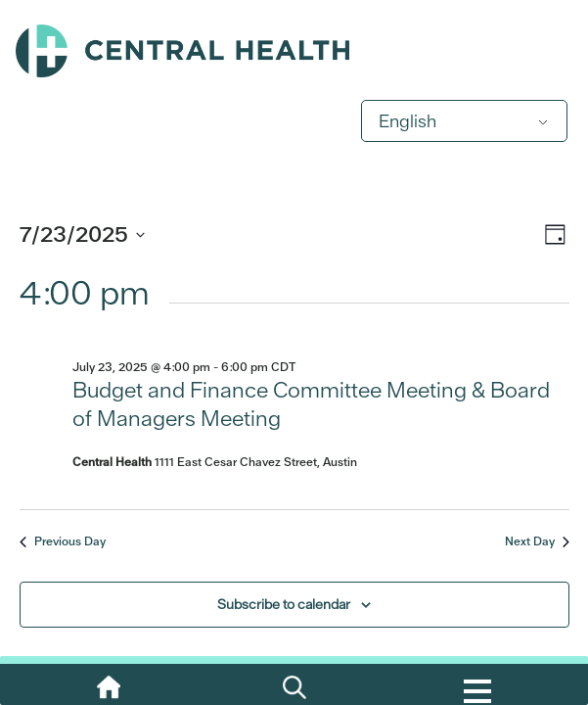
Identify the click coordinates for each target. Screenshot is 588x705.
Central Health (294, 51)
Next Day (537, 541)
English (407, 121)
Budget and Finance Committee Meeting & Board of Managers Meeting (311, 404)
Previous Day (63, 541)
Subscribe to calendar (284, 604)
